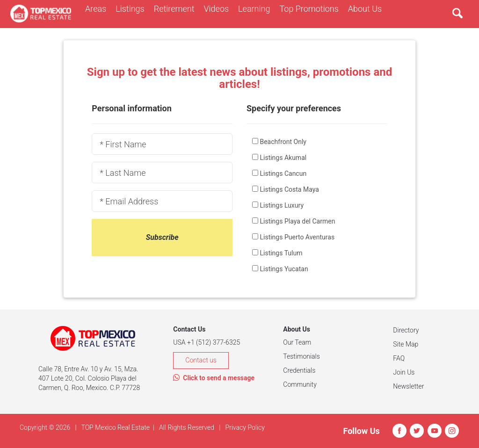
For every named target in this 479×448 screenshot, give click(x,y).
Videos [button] (218, 8)
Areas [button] (98, 8)
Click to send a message (214, 378)
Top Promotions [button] (311, 8)
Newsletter (408, 386)
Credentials (299, 370)
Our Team (297, 342)
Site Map (406, 344)
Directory (406, 330)
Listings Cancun (283, 173)
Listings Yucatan (284, 269)
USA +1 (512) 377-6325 (207, 342)
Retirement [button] (177, 8)
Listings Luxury (282, 205)
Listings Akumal (283, 158)
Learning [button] (256, 8)
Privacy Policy (245, 427)
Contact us (201, 360)
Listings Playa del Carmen (297, 221)
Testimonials (301, 356)
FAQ (399, 358)
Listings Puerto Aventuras (297, 237)
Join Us (404, 372)
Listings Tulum (281, 253)
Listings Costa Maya (289, 189)
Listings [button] (132, 8)
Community (300, 384)
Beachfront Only (283, 142)
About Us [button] (367, 8)
